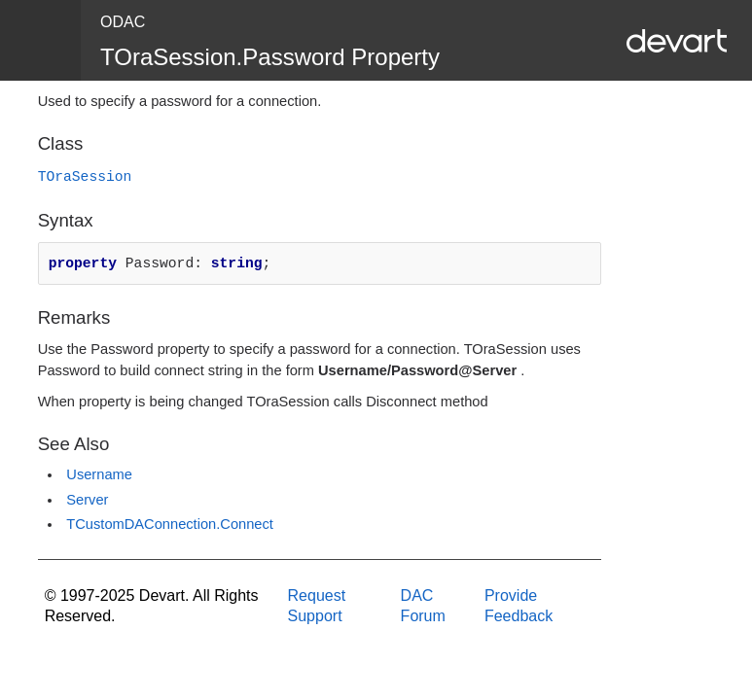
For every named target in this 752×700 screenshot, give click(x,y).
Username (99, 474)
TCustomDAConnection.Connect (170, 524)
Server (87, 500)
